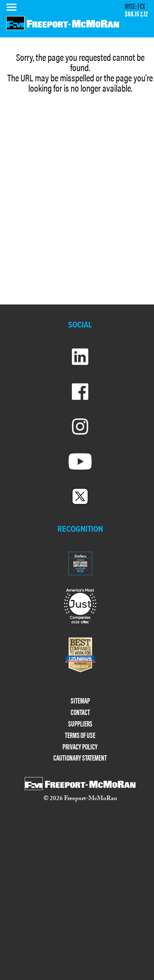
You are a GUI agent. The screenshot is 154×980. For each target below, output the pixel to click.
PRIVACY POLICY (80, 747)
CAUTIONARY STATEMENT (80, 758)
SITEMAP (80, 701)
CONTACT (80, 712)
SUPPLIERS (80, 724)
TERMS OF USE (80, 735)
